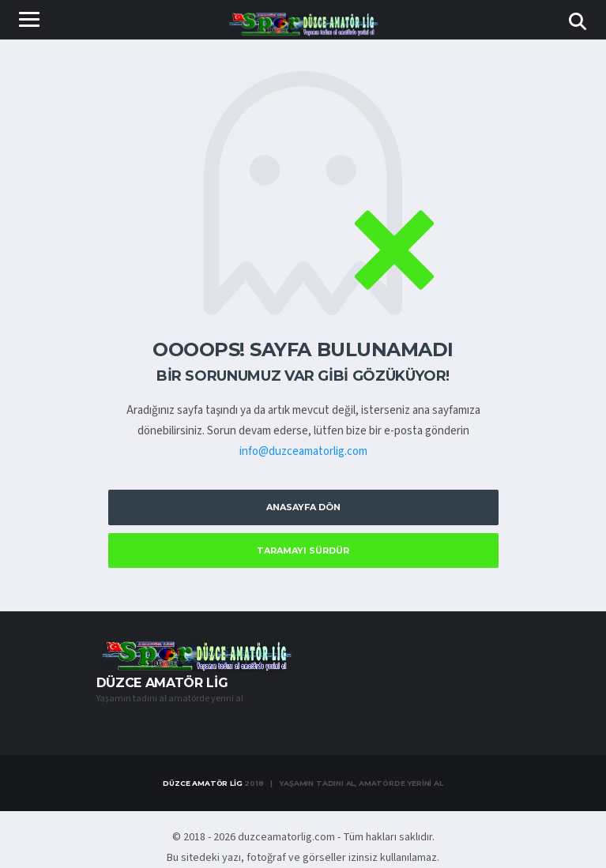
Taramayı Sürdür (303, 550)
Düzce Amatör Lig (202, 783)
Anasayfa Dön (303, 507)
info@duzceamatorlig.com (303, 451)
